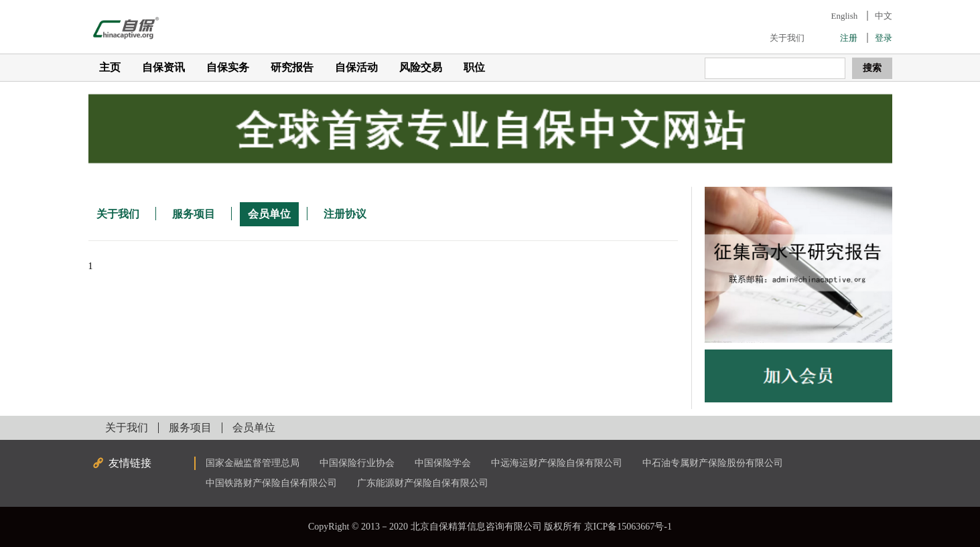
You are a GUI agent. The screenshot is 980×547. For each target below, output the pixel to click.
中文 (884, 16)
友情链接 (130, 463)
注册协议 (345, 214)
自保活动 (356, 67)
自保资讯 (163, 67)
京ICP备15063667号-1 (628, 527)
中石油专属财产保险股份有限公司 (713, 463)
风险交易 (421, 67)
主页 (110, 67)
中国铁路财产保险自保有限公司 (271, 483)
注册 (849, 38)
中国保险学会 (443, 463)
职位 (474, 67)
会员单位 (269, 214)
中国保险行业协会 (357, 463)
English (845, 16)
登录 (884, 38)
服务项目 (194, 214)
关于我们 (787, 38)
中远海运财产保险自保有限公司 (557, 463)
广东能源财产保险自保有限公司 (423, 483)
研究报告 (292, 67)
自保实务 (228, 67)
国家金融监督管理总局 (253, 463)
